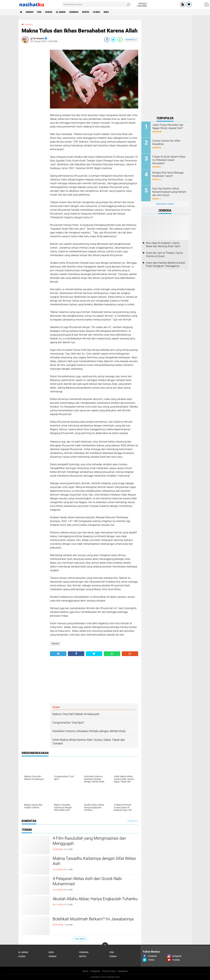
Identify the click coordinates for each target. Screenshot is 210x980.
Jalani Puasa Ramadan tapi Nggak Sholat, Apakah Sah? (168, 126)
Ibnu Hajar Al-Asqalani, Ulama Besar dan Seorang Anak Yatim (163, 245)
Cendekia (74, 12)
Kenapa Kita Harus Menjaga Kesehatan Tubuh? (168, 174)
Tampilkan (132, 821)
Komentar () (131, 40)
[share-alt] (58, 654)
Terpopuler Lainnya (165, 204)
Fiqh (39, 12)
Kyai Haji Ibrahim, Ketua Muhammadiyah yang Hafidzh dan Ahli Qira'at (169, 192)
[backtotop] (105, 945)
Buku (106, 12)
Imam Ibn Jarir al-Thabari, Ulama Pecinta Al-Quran (164, 255)
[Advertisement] (34, 93)
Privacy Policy (109, 971)
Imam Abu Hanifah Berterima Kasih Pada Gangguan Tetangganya (166, 264)
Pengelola (95, 971)
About (85, 971)
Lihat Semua (80, 939)
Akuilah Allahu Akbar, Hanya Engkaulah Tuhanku (95, 899)
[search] (96, 4)
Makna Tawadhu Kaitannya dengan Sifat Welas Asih (94, 861)
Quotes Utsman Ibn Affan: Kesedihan (167, 142)
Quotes (86, 12)
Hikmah (30, 12)
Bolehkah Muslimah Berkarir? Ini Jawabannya (93, 919)
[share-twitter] (113, 40)
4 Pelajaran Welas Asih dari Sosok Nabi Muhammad (87, 881)
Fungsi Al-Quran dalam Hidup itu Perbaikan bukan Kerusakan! (169, 160)
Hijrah (96, 12)
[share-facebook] (107, 40)
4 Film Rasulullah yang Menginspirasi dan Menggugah (89, 841)
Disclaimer (123, 971)
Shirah (49, 12)
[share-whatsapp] (120, 40)
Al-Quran (61, 12)
